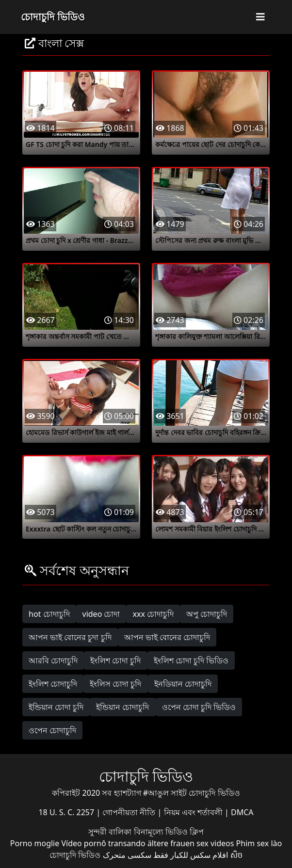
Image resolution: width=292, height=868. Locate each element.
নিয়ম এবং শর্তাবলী (194, 812)
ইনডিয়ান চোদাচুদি (183, 684)
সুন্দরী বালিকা (111, 832)
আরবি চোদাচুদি (53, 660)
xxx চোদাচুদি (153, 614)
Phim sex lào (259, 843)
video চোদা (101, 614)
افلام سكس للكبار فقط (191, 855)
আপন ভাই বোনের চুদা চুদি (70, 637)
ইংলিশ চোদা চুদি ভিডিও (191, 660)
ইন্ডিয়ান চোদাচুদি (122, 707)
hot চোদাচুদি (49, 614)
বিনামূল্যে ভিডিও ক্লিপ (169, 832)
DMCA (242, 812)
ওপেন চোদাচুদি (52, 730)
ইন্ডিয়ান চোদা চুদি (56, 707)
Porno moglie (35, 843)
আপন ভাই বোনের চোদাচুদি (167, 637)
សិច (236, 855)
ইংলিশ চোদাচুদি (53, 684)
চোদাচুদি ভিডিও (53, 17)
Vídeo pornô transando (103, 843)
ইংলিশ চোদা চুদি (115, 660)
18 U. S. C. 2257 (67, 812)
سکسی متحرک (127, 855)
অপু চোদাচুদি (207, 614)
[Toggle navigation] (260, 17)
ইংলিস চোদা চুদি (115, 684)
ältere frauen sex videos (191, 843)
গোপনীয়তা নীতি (130, 812)
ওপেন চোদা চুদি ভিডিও (199, 707)
